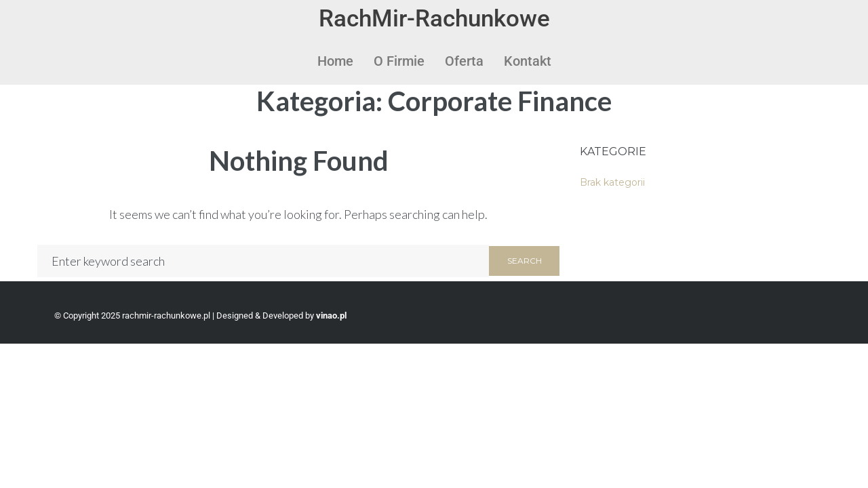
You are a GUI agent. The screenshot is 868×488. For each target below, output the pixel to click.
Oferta (464, 61)
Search (525, 261)
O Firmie (399, 61)
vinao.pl (331, 316)
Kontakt (528, 61)
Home (335, 61)
